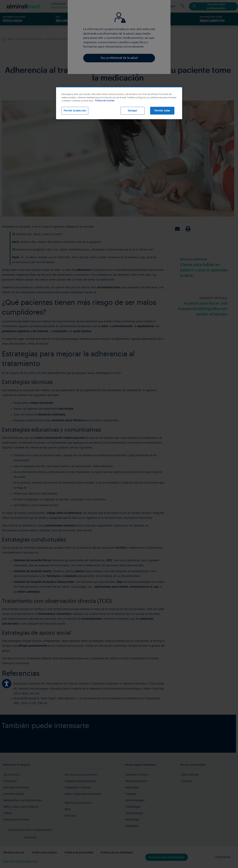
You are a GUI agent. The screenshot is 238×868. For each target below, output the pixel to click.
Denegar (133, 111)
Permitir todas (162, 111)
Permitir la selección (75, 111)
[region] (119, 103)
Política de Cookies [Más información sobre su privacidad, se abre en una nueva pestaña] (105, 101)
